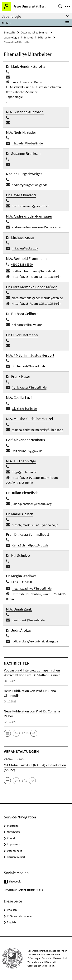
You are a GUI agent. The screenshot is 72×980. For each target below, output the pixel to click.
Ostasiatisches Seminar (35, 32)
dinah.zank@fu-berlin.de (28, 620)
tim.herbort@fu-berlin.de (29, 366)
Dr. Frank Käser (18, 376)
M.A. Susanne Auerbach (25, 112)
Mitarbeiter (45, 37)
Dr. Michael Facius (20, 237)
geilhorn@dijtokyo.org (27, 325)
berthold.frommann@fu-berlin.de (34, 271)
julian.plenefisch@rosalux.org (32, 504)
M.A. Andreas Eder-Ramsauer (29, 216)
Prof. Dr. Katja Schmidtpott (28, 534)
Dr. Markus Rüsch (20, 514)
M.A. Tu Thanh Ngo (21, 461)
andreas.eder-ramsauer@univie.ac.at (37, 227)
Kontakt (12, 838)
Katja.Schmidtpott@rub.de (30, 545)
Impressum (13, 844)
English (11, 922)
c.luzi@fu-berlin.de (24, 409)
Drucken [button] (12, 910)
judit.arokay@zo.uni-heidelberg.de (35, 641)
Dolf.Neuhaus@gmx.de (27, 451)
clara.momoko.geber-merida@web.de (37, 298)
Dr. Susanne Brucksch (23, 153)
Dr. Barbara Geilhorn (22, 314)
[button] (7, 733)
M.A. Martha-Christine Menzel (29, 419)
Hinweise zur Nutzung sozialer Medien (23, 890)
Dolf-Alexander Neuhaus (25, 440)
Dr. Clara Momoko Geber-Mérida (32, 287)
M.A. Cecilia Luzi (19, 397)
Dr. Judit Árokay (19, 630)
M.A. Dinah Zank (19, 609)
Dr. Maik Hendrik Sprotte (26, 66)
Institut (29, 37)
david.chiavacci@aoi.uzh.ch (31, 206)
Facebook (15, 881)
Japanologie (11, 37)
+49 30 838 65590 (22, 264)
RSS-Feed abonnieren (20, 916)
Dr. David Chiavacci (21, 195)
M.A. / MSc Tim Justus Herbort (30, 355)
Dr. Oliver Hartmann (22, 335)
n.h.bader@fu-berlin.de (27, 143)
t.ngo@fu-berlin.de (24, 472)
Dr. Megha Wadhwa (21, 576)
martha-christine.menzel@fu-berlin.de (37, 430)
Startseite (10, 32)
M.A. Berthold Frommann (26, 258)
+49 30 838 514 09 (22, 582)
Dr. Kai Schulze (18, 555)
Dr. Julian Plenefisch (22, 493)
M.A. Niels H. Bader (21, 132)
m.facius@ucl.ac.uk (25, 248)
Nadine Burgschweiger (24, 174)
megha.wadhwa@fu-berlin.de (32, 588)
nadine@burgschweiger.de (30, 185)
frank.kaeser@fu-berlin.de (29, 387)
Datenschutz (14, 851)
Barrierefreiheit (16, 857)
